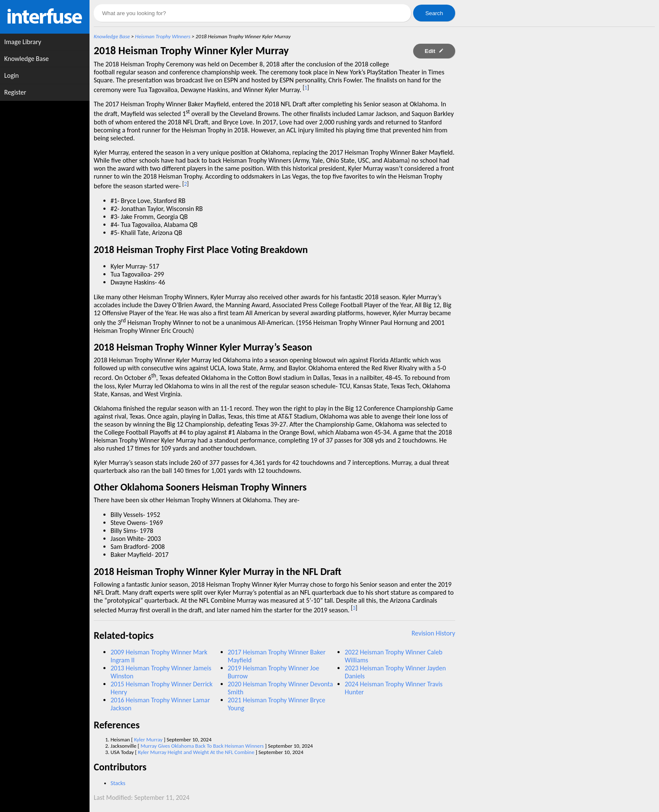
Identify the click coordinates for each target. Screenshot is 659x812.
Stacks (118, 783)
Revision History (433, 633)
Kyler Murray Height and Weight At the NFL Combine (196, 752)
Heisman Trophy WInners (163, 36)
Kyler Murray (148, 739)
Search (434, 13)
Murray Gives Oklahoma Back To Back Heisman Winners (202, 746)
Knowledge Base (112, 36)
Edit (434, 51)
